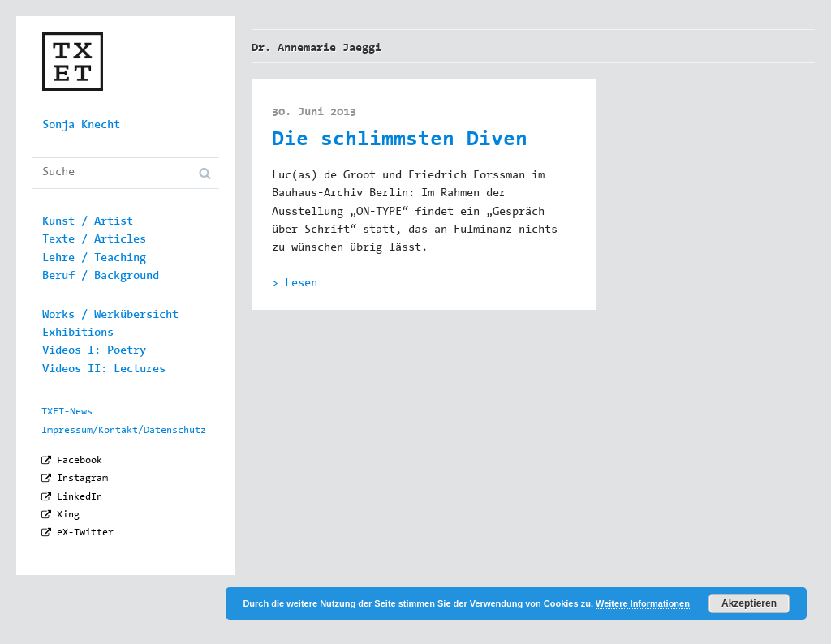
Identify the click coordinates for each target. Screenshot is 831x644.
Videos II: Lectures (104, 370)
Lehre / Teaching (94, 259)
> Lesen (295, 284)
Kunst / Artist (88, 222)
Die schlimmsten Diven (400, 141)
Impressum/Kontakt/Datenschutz (124, 431)
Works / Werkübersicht (110, 316)
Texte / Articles (94, 240)
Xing (68, 515)
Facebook (80, 461)
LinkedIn (80, 497)
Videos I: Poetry (94, 351)
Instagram (82, 479)
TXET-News (67, 412)
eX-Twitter (85, 533)
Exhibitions (78, 333)
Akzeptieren (749, 603)
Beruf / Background (101, 277)
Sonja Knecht (81, 126)
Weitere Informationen (643, 603)
